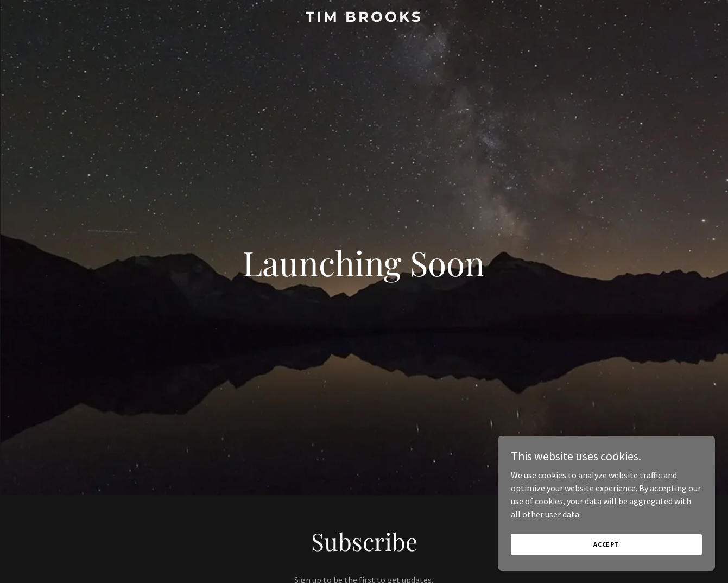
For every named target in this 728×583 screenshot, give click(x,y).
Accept (606, 544)
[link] (364, 18)
